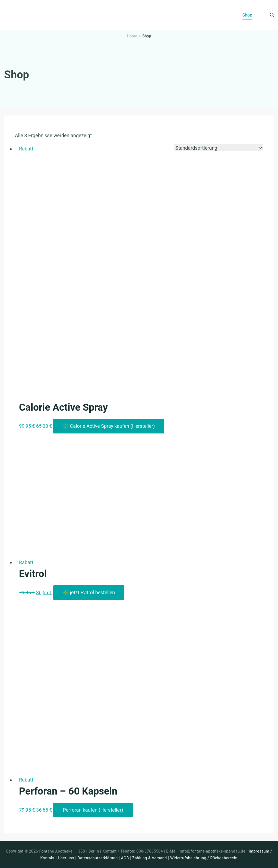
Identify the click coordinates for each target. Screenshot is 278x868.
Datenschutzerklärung (97, 858)
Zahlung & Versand (150, 858)
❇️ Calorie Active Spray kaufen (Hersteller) (109, 426)
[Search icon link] (271, 15)
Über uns (66, 858)
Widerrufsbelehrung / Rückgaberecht (204, 858)
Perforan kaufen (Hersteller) (93, 810)
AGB (125, 858)
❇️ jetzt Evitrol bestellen (89, 592)
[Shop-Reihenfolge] (219, 148)
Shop (247, 15)
